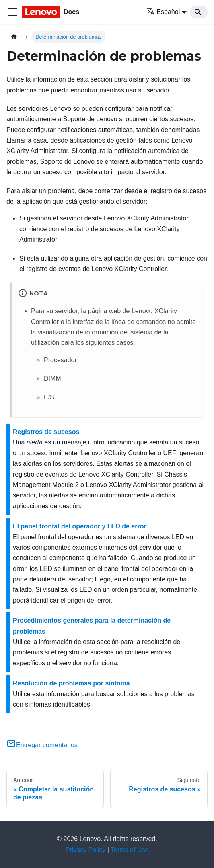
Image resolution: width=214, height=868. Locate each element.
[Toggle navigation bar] (12, 12)
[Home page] (14, 37)
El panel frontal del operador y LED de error (80, 526)
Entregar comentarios (42, 745)
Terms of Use (130, 850)
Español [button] (163, 12)
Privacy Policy (86, 850)
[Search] (199, 12)
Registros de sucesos (46, 432)
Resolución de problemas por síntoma (71, 683)
